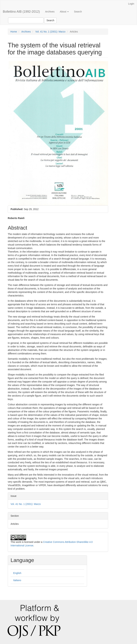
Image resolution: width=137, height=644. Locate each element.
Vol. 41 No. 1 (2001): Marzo (50, 32)
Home (14, 32)
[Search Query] (26, 20)
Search (78, 12)
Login (131, 4)
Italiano (17, 580)
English (17, 573)
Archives (50, 12)
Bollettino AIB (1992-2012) (21, 12)
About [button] (64, 12)
